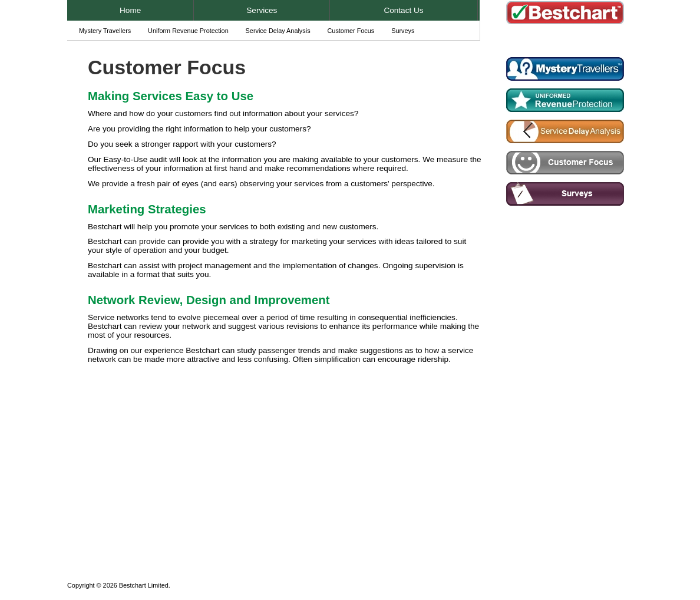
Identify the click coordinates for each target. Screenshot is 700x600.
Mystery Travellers (105, 31)
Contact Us (403, 10)
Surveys (403, 31)
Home (130, 10)
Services (262, 10)
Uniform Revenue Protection (188, 31)
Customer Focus (351, 31)
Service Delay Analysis (278, 31)
